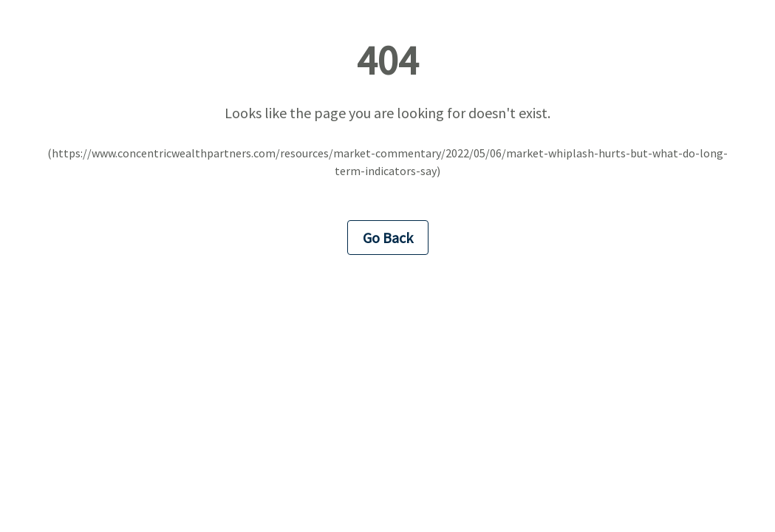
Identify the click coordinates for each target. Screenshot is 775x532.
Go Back (388, 238)
